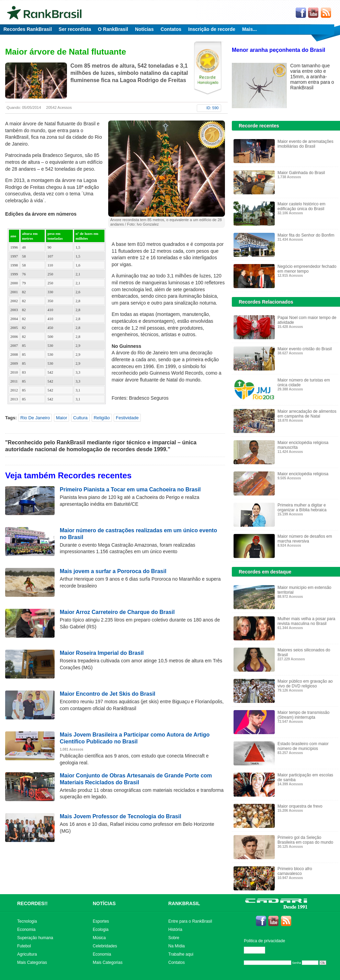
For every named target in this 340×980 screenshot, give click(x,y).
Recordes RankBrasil (28, 29)
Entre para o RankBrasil (190, 921)
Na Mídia (177, 946)
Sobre (174, 938)
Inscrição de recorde (212, 29)
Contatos (171, 29)
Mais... (250, 29)
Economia (26, 930)
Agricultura (27, 954)
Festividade (127, 418)
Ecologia (101, 930)
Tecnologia (27, 921)
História (175, 930)
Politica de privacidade (264, 941)
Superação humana (35, 938)
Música (99, 938)
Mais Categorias (32, 962)
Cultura (80, 418)
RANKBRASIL (184, 903)
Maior (62, 418)
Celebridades (105, 946)
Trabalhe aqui (181, 954)
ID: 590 (212, 108)
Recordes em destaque (265, 572)
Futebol (24, 946)
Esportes (101, 921)
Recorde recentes (259, 126)
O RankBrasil (113, 29)
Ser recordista (75, 29)
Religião (102, 418)
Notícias (144, 29)
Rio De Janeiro (35, 418)
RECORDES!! (32, 903)
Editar (258, 950)
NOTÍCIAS (104, 903)
